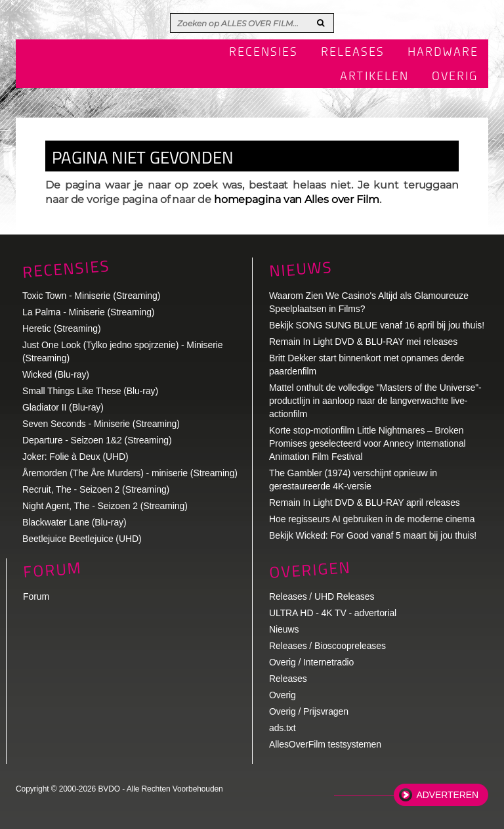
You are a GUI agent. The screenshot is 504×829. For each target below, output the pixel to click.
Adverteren (448, 795)
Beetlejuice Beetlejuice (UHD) (82, 539)
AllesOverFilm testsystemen (325, 744)
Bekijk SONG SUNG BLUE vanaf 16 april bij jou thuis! (377, 325)
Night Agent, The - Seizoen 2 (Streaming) (105, 506)
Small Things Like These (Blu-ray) (90, 391)
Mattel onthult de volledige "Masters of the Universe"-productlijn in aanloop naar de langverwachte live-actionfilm (375, 401)
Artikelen (374, 77)
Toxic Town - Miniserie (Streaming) (91, 296)
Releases (353, 53)
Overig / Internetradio (311, 662)
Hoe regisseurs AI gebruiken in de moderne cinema (372, 519)
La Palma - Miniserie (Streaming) (88, 312)
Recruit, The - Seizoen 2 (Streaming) (96, 489)
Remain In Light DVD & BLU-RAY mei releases (363, 342)
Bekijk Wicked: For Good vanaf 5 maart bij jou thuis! (373, 535)
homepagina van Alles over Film (297, 199)
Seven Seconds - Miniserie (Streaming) (101, 424)
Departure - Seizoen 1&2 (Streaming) (97, 440)
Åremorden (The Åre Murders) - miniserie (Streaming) (130, 473)
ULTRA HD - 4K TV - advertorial (333, 613)
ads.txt (283, 728)
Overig (455, 77)
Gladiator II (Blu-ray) (63, 407)
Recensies (263, 53)
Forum (36, 596)
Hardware (443, 53)
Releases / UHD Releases (322, 596)
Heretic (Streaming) (61, 328)
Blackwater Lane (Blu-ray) (74, 522)
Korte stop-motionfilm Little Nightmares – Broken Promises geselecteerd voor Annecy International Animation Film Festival (367, 443)
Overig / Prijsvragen (309, 711)
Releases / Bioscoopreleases (327, 646)
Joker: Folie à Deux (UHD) (75, 457)
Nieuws (301, 269)
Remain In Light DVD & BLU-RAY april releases (365, 503)
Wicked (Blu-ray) (56, 374)
